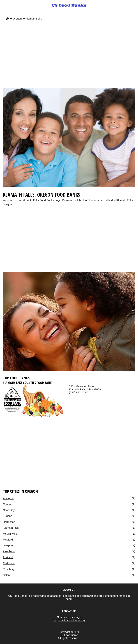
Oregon (17, 19)
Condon (8, 504)
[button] (5, 5)
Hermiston (9, 522)
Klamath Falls (34, 19)
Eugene (8, 516)
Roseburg (9, 569)
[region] (69, 242)
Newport (8, 545)
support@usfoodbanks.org (69, 620)
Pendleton (9, 551)
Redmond (9, 563)
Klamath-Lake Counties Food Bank (27, 383)
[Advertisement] (69, 54)
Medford (8, 540)
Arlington (8, 498)
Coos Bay (9, 510)
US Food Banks (69, 635)
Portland (8, 557)
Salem (7, 575)
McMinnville (10, 534)
